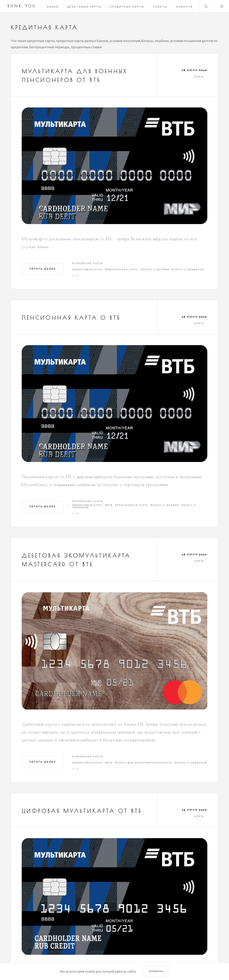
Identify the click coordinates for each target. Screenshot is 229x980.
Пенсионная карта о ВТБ (71, 318)
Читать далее (43, 269)
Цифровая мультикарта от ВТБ (82, 811)
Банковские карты (88, 263)
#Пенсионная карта (122, 269)
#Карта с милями (155, 269)
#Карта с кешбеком (188, 269)
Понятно (156, 971)
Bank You (22, 6)
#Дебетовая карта (88, 269)
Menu (222, 6)
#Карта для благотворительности (144, 763)
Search (206, 6)
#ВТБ (109, 505)
